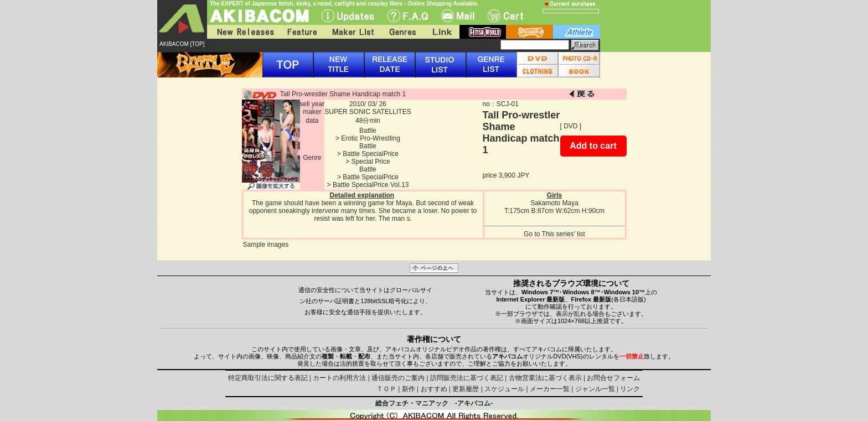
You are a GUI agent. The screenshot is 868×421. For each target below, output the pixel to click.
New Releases (243, 32)
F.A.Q (408, 16)
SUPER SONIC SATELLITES (368, 112)
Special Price (371, 162)
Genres (402, 32)
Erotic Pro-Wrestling (370, 138)
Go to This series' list (554, 234)
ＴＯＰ (386, 389)
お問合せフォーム (613, 378)
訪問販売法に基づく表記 (467, 378)
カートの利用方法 (339, 378)
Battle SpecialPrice (371, 154)
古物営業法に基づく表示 (545, 378)
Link (441, 32)
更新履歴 (466, 389)
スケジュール (504, 389)
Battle (368, 131)
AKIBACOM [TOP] (182, 44)
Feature (302, 32)
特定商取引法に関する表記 (268, 378)
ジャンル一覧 (595, 389)
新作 (409, 389)
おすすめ (434, 389)
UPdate (348, 16)
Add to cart (593, 146)
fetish (483, 32)
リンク (630, 389)
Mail (458, 16)
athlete (577, 32)
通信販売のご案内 (398, 378)
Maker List (353, 32)
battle (529, 32)
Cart (505, 16)
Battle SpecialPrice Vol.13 (371, 185)
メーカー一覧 (550, 389)
